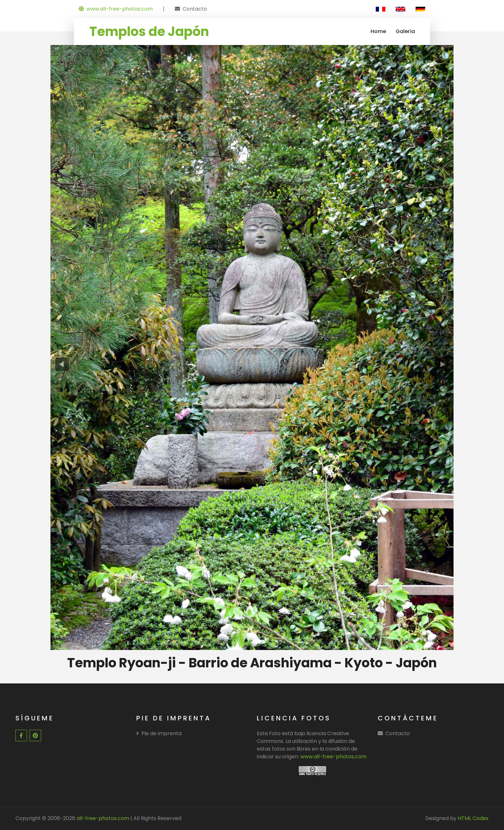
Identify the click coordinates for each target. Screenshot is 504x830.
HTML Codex (473, 818)
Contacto (195, 9)
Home (378, 31)
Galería (405, 31)
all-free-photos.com (102, 818)
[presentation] (62, 364)
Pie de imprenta (159, 733)
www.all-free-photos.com (116, 9)
